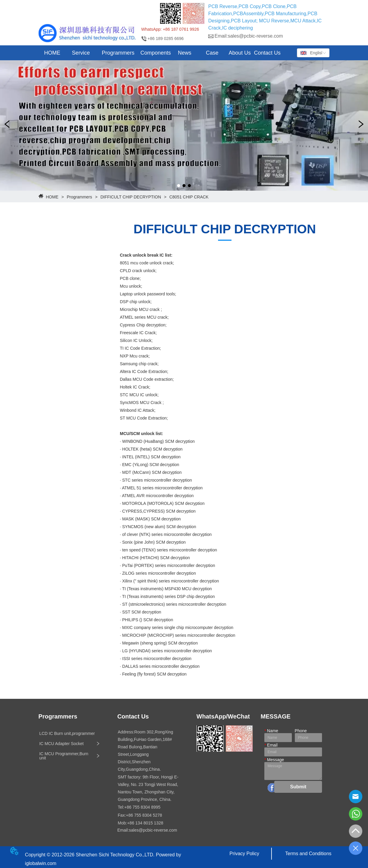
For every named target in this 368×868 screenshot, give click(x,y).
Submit (298, 787)
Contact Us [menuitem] (267, 53)
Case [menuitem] (212, 53)
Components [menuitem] (156, 53)
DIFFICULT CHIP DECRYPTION (131, 197)
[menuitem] (81, 53)
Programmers (80, 197)
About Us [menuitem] (240, 53)
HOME (52, 197)
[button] (81, 53)
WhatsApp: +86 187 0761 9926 (170, 29)
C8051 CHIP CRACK (188, 197)
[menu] (160, 53)
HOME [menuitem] (52, 53)
